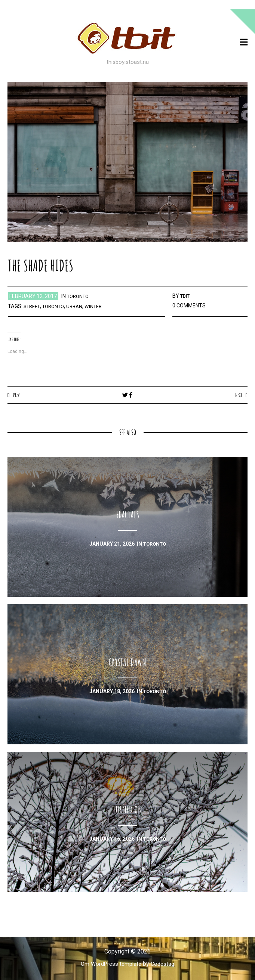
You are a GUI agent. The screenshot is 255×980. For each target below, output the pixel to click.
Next (238, 395)
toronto (79, 296)
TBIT (186, 296)
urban (80, 306)
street (33, 306)
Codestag (165, 964)
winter (100, 306)
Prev (17, 395)
